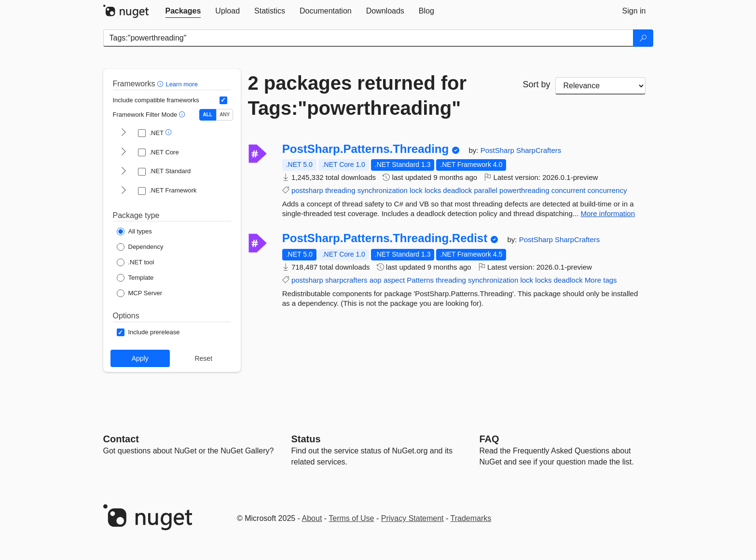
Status (306, 439)
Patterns (420, 280)
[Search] (643, 38)
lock (416, 190)
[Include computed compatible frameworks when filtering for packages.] (223, 100)
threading (340, 190)
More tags (601, 280)
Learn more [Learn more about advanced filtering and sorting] (181, 84)
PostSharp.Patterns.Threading (365, 149)
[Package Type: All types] (134, 232)
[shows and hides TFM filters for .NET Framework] (124, 191)
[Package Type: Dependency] (140, 247)
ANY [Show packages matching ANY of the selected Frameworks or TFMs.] (225, 115)
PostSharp (498, 150)
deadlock (457, 190)
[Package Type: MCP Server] (140, 293)
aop (376, 280)
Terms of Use (351, 518)
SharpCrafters (539, 150)
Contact (121, 439)
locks (433, 190)
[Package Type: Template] (135, 278)
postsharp (307, 190)
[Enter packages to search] (368, 38)
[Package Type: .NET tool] (136, 262)
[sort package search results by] (601, 86)
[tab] (183, 11)
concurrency (607, 190)
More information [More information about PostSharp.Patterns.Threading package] (608, 213)
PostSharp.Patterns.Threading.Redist (385, 238)
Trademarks (471, 518)
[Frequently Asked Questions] (489, 439)
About (312, 518)
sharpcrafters (346, 280)
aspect (394, 280)
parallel (486, 190)
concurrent (569, 190)
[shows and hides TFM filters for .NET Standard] (124, 172)
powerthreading (524, 190)
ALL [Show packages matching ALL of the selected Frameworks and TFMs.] (208, 115)
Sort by (536, 84)
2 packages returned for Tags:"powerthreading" (357, 96)
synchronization (383, 190)
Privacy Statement (412, 518)
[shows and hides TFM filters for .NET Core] (124, 152)
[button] (161, 84)
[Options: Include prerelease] (148, 332)
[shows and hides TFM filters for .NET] (124, 133)
